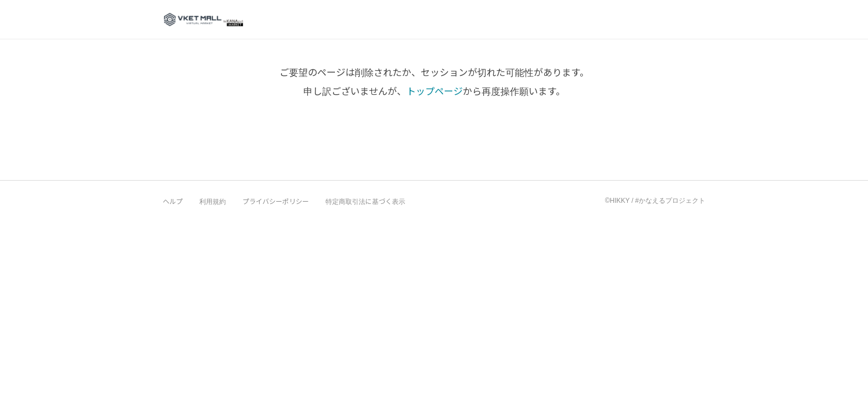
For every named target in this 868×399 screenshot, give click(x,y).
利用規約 (213, 201)
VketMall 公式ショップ (204, 19)
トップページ (435, 91)
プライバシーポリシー (276, 201)
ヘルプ (173, 201)
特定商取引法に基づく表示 (365, 201)
